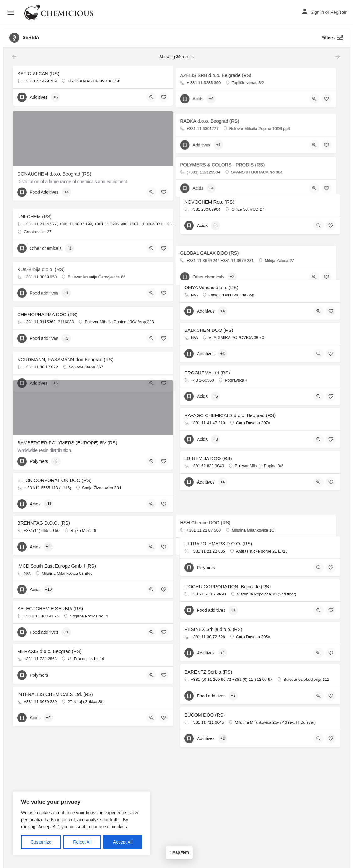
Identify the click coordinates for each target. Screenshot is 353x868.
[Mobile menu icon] (11, 13)
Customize (41, 842)
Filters (332, 38)
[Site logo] (60, 13)
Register (339, 12)
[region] (82, 823)
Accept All (123, 842)
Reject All (82, 842)
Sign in (317, 12)
